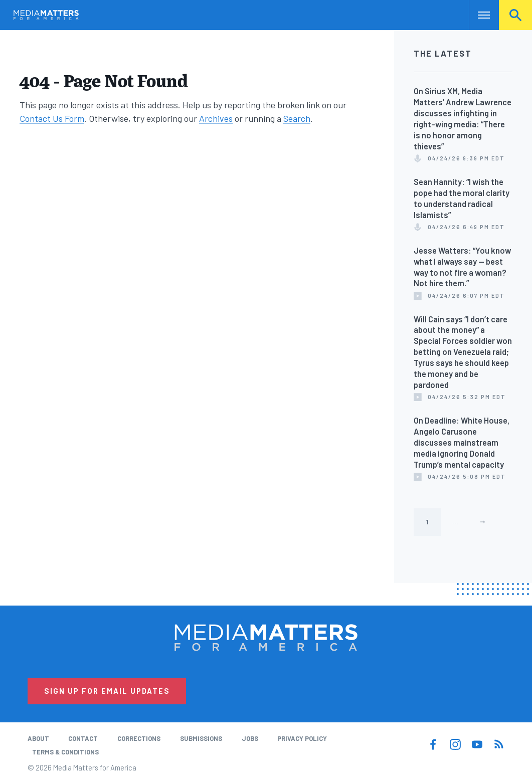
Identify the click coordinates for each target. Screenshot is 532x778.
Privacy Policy (302, 738)
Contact (83, 738)
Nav (478, 15)
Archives (216, 118)
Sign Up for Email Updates (107, 691)
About (38, 738)
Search (515, 15)
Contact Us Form (52, 118)
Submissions (201, 738)
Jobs (250, 738)
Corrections (139, 738)
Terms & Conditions (65, 752)
